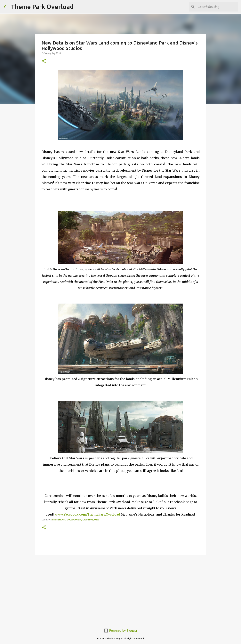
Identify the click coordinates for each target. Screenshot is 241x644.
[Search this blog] (217, 7)
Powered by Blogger (121, 631)
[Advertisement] (121, 589)
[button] (44, 61)
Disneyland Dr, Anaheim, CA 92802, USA (76, 520)
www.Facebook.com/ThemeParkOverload (87, 514)
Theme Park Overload (42, 7)
